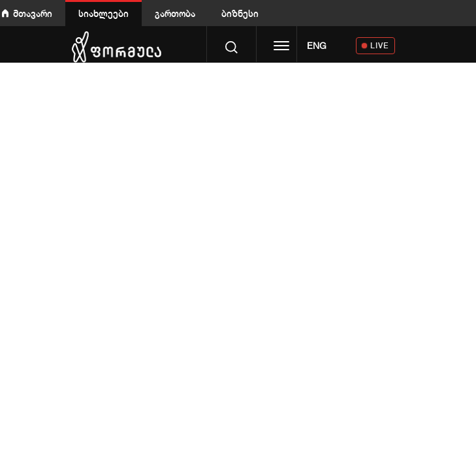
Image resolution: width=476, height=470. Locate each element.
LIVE (380, 45)
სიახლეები (103, 13)
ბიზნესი (240, 13)
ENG (317, 46)
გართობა (175, 13)
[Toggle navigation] (281, 47)
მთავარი (33, 13)
